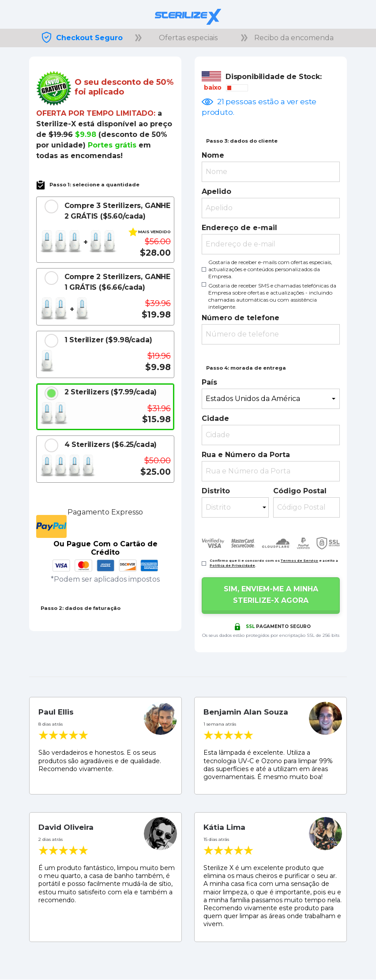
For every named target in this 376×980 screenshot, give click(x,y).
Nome (213, 155)
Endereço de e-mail (239, 228)
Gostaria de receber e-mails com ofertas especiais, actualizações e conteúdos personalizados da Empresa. (270, 269)
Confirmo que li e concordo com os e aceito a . (274, 563)
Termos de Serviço (299, 561)
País (209, 382)
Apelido (216, 191)
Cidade (215, 418)
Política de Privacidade (232, 566)
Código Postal (300, 491)
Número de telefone (241, 318)
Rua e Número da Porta (246, 455)
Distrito (216, 491)
